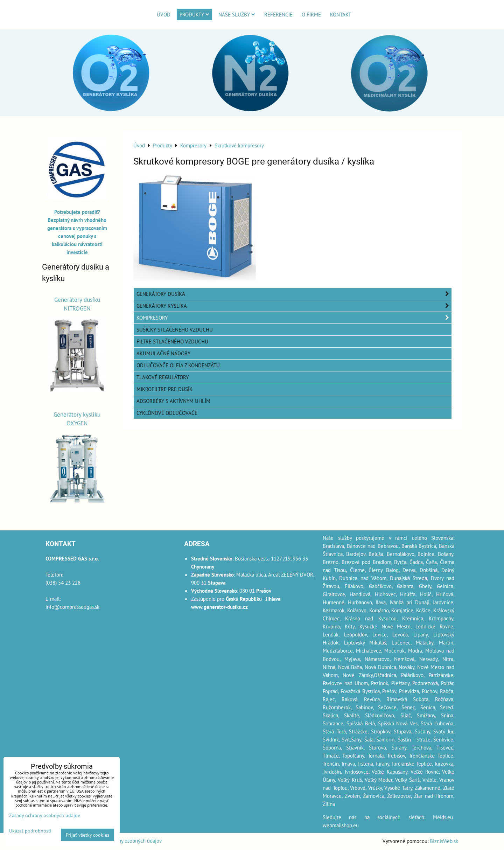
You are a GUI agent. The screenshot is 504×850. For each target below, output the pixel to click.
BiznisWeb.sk (444, 841)
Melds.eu (443, 817)
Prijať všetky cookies (87, 835)
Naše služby (237, 14)
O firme (311, 14)
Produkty (194, 14)
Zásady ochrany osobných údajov (126, 841)
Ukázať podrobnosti (30, 831)
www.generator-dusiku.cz (219, 607)
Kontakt (341, 14)
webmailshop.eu (341, 825)
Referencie (278, 14)
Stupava (402, 731)
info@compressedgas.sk (72, 607)
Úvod (164, 14)
